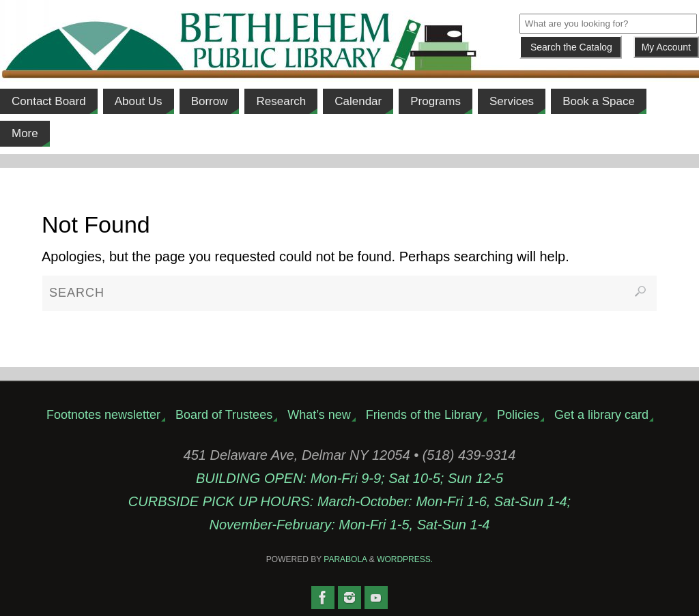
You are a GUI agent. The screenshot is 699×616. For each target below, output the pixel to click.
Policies (518, 415)
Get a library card (601, 415)
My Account (666, 47)
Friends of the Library (424, 415)
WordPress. (405, 559)
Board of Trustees (224, 415)
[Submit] (571, 47)
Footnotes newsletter (103, 415)
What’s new (319, 415)
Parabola (345, 559)
